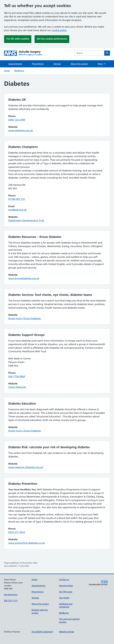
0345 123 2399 (17, 120)
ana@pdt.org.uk (17, 210)
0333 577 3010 (17, 532)
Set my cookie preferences (52, 39)
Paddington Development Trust (26, 220)
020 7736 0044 (17, 376)
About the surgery (79, 64)
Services (57, 64)
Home (7, 71)
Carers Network (17, 387)
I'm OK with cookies (18, 39)
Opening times (66, 586)
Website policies (67, 632)
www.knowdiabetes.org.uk (24, 278)
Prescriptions (38, 64)
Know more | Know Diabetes (25, 318)
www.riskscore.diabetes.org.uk (26, 467)
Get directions (11, 595)
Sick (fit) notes (66, 592)
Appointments (15, 64)
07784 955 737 (17, 199)
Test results (64, 598)
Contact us (64, 580)
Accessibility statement (42, 632)
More (102, 64)
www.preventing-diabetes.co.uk (27, 543)
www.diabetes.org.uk (21, 130)
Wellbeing (19, 71)
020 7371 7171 (11, 601)
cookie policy (59, 30)
